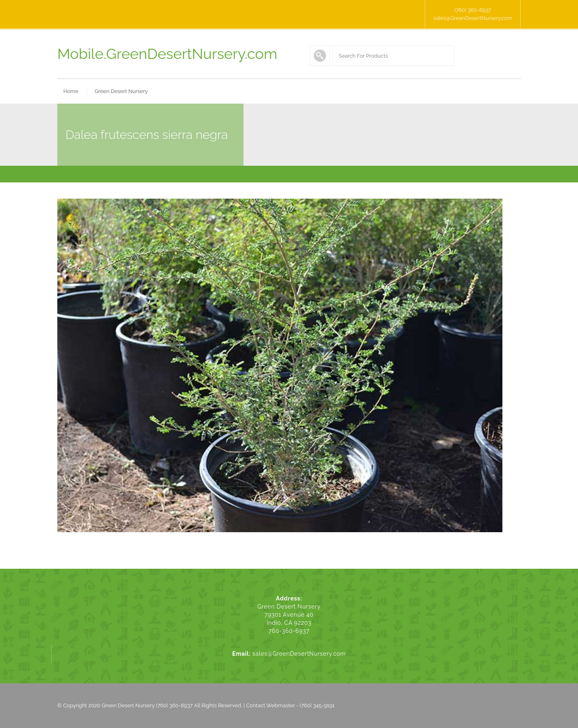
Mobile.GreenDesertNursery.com (167, 54)
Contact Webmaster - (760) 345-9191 (290, 705)
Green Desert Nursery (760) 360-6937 (147, 705)
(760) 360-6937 (473, 10)
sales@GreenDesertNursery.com (473, 18)
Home (71, 91)
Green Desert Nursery (121, 91)
